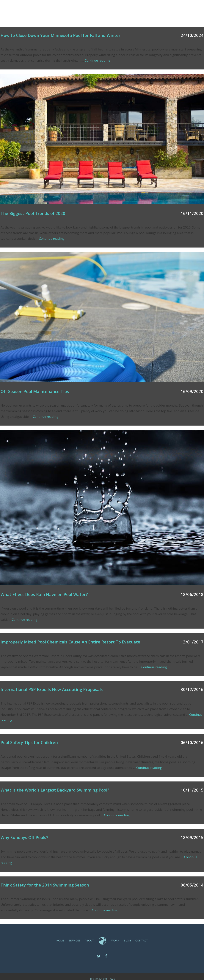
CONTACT (162, 8)
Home (88, 8)
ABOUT (119, 8)
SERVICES (103, 8)
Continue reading (97, 60)
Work (133, 8)
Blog (146, 8)
